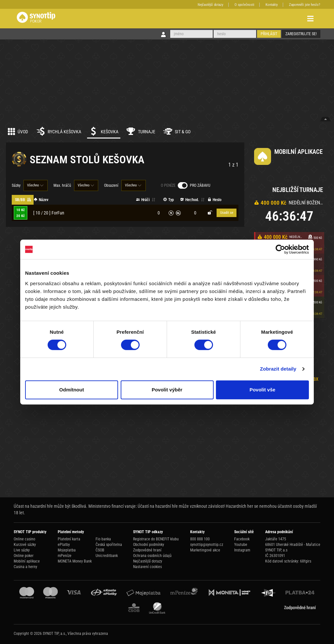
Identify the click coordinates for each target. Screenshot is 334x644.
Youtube (241, 545)
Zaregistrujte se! (301, 34)
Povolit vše (262, 390)
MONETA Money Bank (75, 561)
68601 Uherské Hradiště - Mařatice (293, 545)
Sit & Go (177, 131)
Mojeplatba (67, 550)
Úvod (18, 131)
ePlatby (64, 545)
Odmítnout (72, 390)
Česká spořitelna (109, 545)
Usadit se (227, 213)
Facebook (242, 539)
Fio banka (103, 539)
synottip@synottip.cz (207, 545)
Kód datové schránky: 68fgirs (288, 561)
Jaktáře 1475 (276, 539)
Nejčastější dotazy (211, 5)
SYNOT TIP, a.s (276, 550)
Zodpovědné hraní (147, 550)
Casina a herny (25, 567)
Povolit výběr (167, 390)
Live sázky (22, 550)
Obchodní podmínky (149, 545)
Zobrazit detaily (278, 369)
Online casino (24, 539)
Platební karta (69, 539)
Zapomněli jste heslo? (305, 5)
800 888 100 (200, 539)
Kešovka (104, 131)
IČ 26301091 (275, 556)
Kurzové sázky (25, 545)
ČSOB (100, 550)
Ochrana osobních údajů (152, 556)
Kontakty (272, 5)
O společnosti (244, 5)
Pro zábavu (200, 185)
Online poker (24, 556)
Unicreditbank (107, 556)
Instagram (242, 550)
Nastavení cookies (147, 567)
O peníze (168, 185)
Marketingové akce (205, 550)
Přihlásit (269, 34)
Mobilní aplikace (27, 561)
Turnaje (141, 131)
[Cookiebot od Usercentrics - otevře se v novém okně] (280, 249)
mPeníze (65, 556)
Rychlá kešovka (59, 131)
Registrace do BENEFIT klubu (156, 539)
